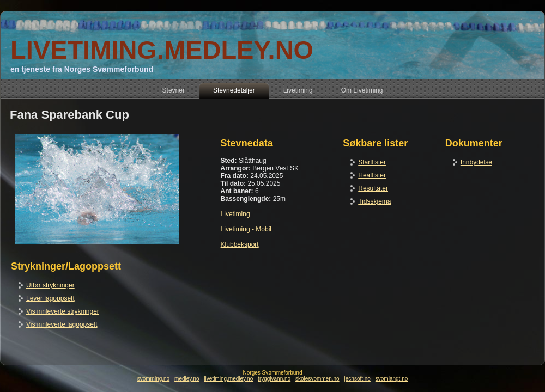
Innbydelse (476, 162)
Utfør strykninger (50, 285)
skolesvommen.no (317, 379)
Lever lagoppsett (50, 298)
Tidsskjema (374, 201)
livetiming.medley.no (228, 379)
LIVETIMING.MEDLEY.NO (162, 50)
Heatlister (372, 175)
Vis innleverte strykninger (63, 311)
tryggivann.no (274, 379)
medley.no (187, 379)
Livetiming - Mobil (246, 229)
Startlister (372, 162)
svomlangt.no (392, 379)
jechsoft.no (358, 379)
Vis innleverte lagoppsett (62, 324)
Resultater (373, 188)
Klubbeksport (240, 244)
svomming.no (153, 379)
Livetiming (235, 214)
